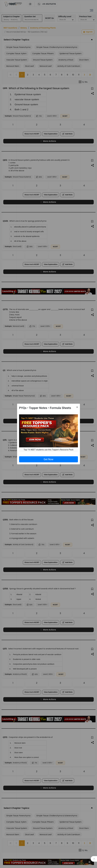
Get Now (48, 459)
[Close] (77, 407)
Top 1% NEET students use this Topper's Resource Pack (48, 450)
